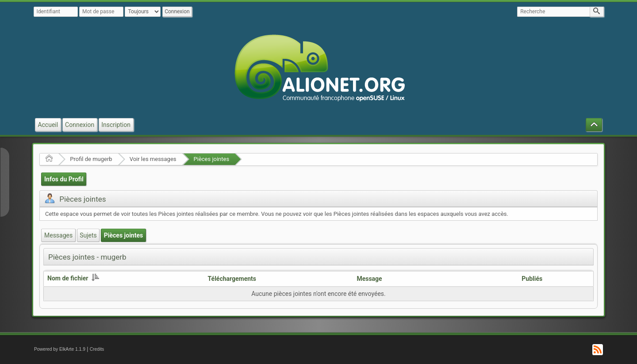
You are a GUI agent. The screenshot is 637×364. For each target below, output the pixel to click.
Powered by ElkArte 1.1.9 (60, 349)
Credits (97, 349)
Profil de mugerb (91, 159)
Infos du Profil (64, 179)
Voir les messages (153, 159)
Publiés (532, 279)
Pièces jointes (212, 159)
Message (369, 279)
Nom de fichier (73, 278)
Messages (58, 235)
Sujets (88, 235)
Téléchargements (232, 279)
